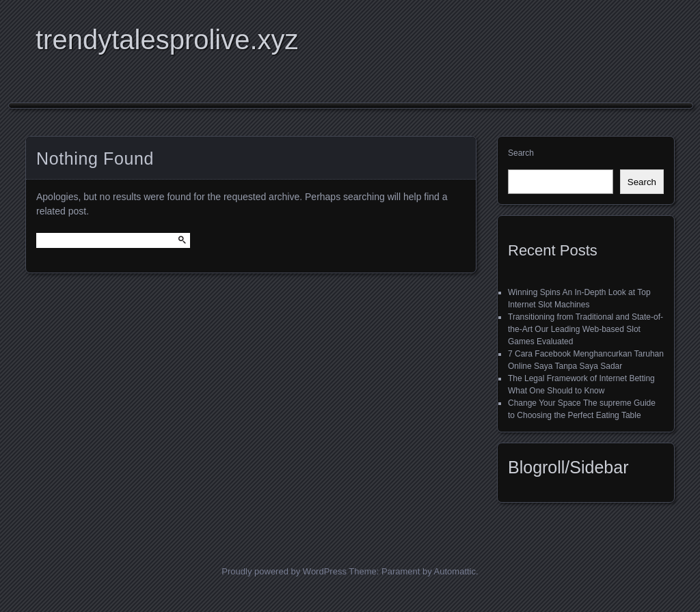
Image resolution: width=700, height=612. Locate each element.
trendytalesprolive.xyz (167, 40)
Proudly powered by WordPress (284, 571)
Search (521, 153)
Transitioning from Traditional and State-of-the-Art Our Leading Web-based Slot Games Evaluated (585, 329)
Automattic (455, 571)
